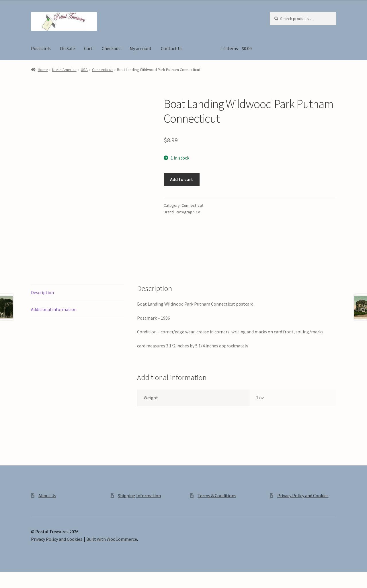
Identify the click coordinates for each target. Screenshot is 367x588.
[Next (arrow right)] (20, 585)
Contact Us (172, 48)
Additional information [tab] (54, 309)
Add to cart (181, 179)
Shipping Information (139, 495)
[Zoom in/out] (6, 577)
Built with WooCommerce (112, 539)
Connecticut (102, 70)
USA (84, 70)
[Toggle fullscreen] (20, 577)
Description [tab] (42, 292)
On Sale (67, 48)
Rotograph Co (188, 212)
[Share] (34, 577)
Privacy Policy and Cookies (303, 495)
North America (64, 70)
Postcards (41, 48)
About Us (47, 495)
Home (43, 70)
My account (141, 48)
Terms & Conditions (217, 495)
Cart (88, 48)
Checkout (111, 48)
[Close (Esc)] (48, 577)
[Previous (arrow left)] (6, 585)
